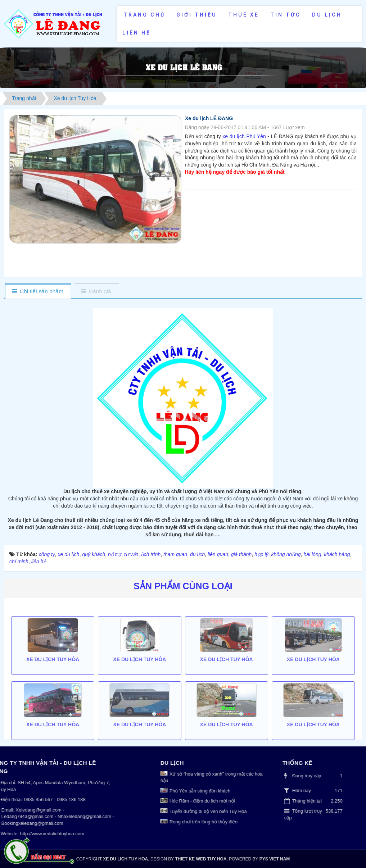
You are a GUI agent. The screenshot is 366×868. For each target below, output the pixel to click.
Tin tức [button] (286, 15)
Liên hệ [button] (137, 33)
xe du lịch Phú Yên (243, 136)
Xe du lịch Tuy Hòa (53, 745)
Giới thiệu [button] (197, 15)
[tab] (38, 292)
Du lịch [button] (327, 15)
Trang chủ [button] (144, 15)
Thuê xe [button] (244, 15)
